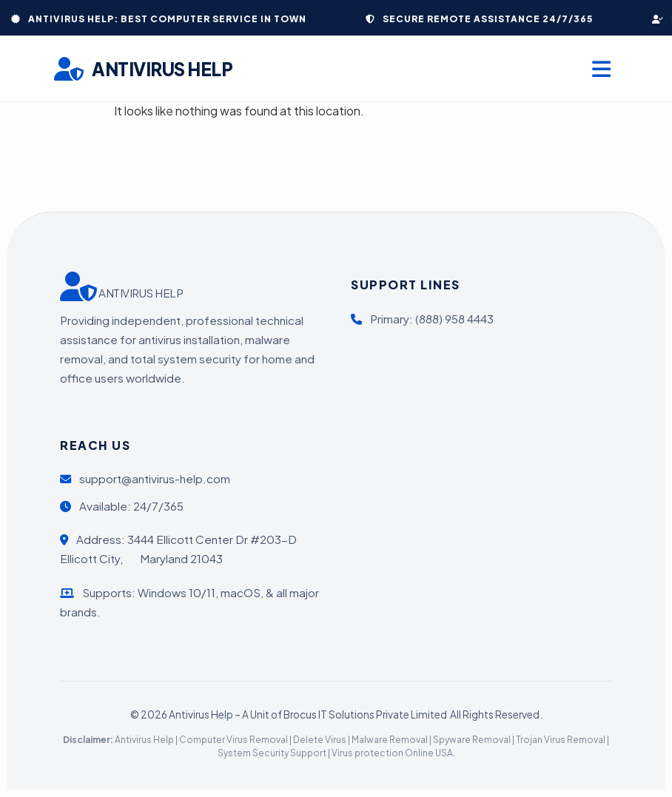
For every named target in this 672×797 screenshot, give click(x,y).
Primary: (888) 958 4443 (422, 319)
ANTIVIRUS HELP (144, 69)
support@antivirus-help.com (145, 478)
